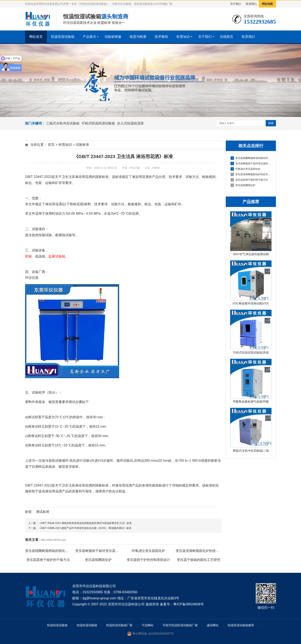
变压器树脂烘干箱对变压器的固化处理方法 (251, 164)
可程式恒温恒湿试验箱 (98, 123)
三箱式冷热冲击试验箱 (63, 123)
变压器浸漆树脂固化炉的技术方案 (251, 174)
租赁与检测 (138, 37)
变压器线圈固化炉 (243, 185)
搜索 (271, 123)
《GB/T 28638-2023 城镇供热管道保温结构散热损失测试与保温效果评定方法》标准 (85, 523)
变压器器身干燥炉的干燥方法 (249, 180)
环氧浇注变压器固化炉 (246, 169)
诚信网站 (213, 625)
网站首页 (36, 37)
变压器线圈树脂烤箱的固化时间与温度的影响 (251, 158)
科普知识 (183, 37)
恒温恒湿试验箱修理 (241, 625)
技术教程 (161, 37)
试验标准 (82, 145)
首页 (51, 145)
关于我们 (236, 4)
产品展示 (89, 37)
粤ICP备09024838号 (189, 604)
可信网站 (148, 625)
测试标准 (43, 512)
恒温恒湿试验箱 (63, 37)
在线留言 (227, 37)
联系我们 (251, 4)
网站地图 (267, 4)
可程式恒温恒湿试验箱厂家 (180, 625)
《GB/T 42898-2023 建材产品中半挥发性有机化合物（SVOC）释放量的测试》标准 (85, 528)
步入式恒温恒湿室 (130, 123)
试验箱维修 (113, 37)
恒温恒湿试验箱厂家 (119, 625)
